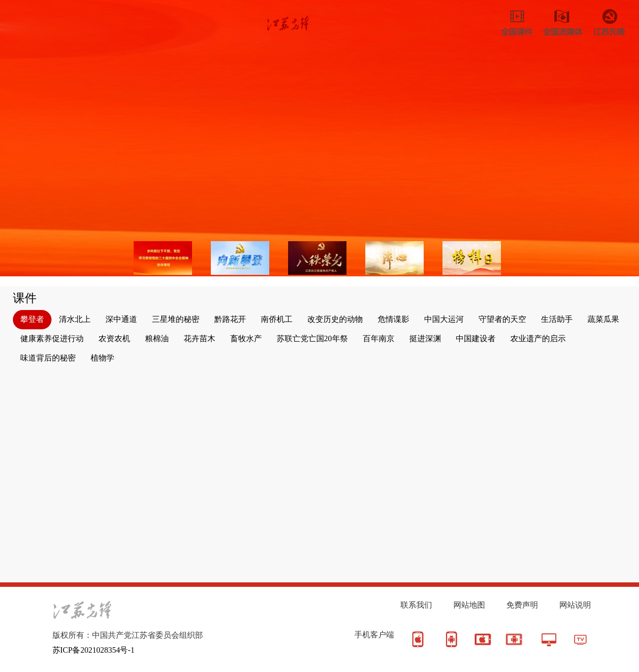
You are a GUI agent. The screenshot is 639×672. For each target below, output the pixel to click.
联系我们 (416, 605)
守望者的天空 (502, 319)
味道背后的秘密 (48, 358)
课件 (25, 298)
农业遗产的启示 (538, 338)
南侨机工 (277, 319)
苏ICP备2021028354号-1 (94, 650)
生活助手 (557, 319)
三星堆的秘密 (176, 319)
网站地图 (469, 605)
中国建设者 (476, 338)
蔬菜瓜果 (603, 319)
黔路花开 (230, 319)
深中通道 (121, 319)
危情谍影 (393, 319)
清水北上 (75, 319)
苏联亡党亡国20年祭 (312, 338)
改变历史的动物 (335, 319)
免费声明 (522, 605)
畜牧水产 (246, 338)
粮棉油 (157, 338)
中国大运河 (444, 319)
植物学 (102, 358)
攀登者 (32, 319)
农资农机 (114, 338)
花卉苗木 (199, 338)
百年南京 (379, 338)
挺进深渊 (425, 338)
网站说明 (575, 605)
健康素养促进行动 (52, 338)
